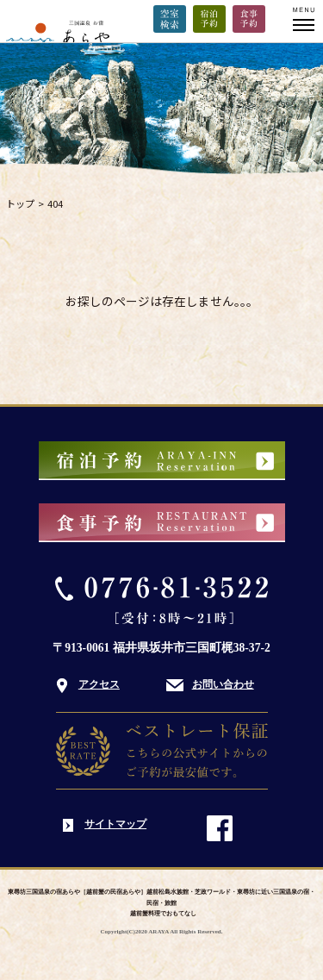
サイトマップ (115, 824)
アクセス (99, 684)
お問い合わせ (223, 684)
